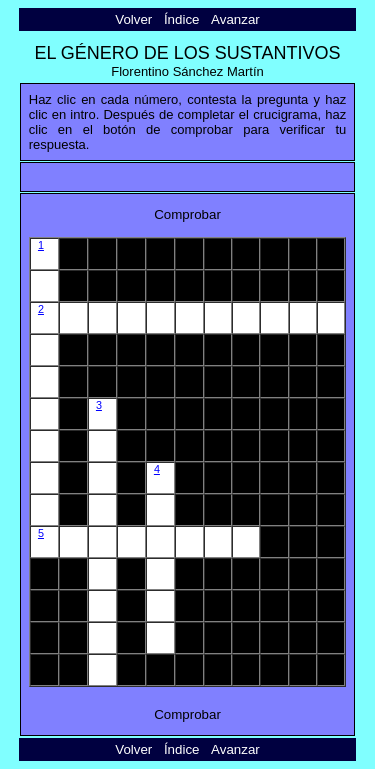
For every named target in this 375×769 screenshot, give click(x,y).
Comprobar (187, 214)
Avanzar (235, 19)
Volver (133, 19)
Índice (182, 19)
